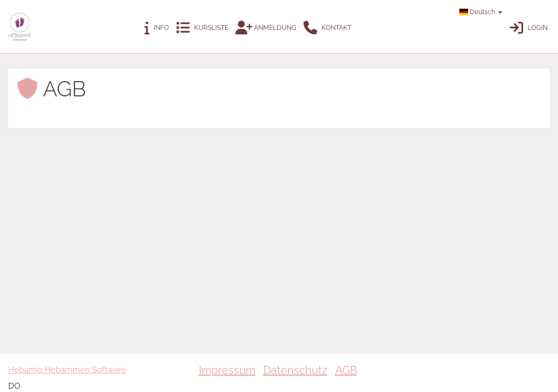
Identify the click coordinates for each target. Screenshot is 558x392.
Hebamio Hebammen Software (67, 370)
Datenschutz (295, 370)
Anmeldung (266, 28)
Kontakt (327, 28)
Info (157, 28)
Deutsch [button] (481, 12)
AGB (346, 370)
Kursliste (202, 28)
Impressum (227, 370)
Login (529, 28)
